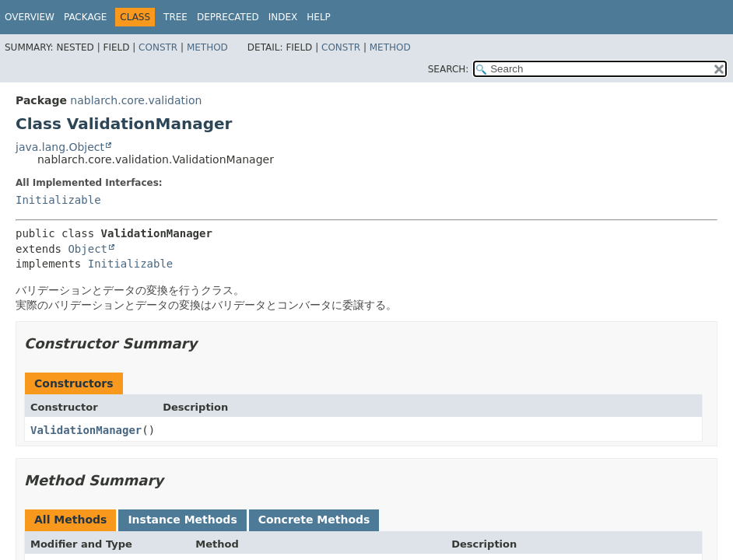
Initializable (58, 200)
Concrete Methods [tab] (314, 520)
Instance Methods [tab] (182, 520)
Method (207, 47)
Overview (30, 17)
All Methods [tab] (70, 520)
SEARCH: (449, 69)
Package (85, 17)
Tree (175, 17)
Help (319, 17)
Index (283, 17)
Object (88, 249)
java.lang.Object (60, 147)
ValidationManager (86, 430)
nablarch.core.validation (136, 100)
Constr (158, 47)
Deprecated (228, 17)
